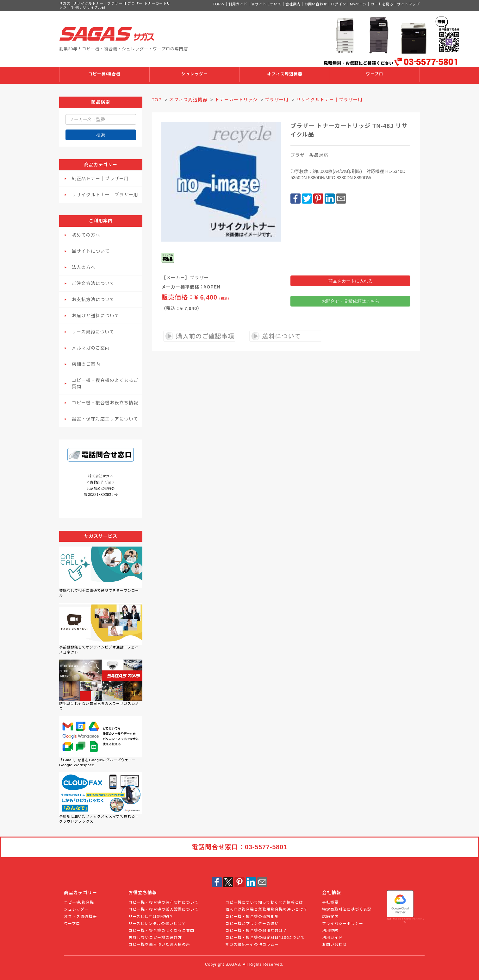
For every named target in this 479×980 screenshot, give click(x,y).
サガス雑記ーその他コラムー (252, 945)
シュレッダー (195, 74)
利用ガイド (238, 4)
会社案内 (293, 4)
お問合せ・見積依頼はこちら (351, 301)
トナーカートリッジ (236, 100)
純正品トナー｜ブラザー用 (100, 179)
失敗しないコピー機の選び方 (155, 938)
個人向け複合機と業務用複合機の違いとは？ (266, 909)
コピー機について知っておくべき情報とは (264, 902)
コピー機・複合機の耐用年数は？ (256, 931)
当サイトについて (266, 4)
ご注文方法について (93, 283)
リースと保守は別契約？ (151, 917)
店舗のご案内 (86, 364)
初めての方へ (86, 235)
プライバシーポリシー (343, 924)
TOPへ (219, 4)
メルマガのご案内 (91, 348)
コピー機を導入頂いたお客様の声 (159, 945)
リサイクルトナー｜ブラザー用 (105, 195)
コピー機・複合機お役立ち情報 (105, 403)
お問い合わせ (316, 4)
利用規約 (330, 931)
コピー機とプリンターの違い (252, 924)
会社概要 (330, 902)
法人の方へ (84, 267)
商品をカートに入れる (351, 281)
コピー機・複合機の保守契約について (163, 902)
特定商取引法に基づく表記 (347, 909)
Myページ (358, 4)
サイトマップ (408, 4)
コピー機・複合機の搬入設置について (163, 909)
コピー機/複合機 (105, 74)
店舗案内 (330, 917)
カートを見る (382, 4)
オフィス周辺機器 (285, 74)
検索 (101, 135)
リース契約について (93, 332)
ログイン (339, 4)
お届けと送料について (96, 316)
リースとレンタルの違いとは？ (157, 924)
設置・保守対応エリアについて (105, 419)
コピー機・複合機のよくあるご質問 (105, 383)
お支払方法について (93, 300)
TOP (157, 100)
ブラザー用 (277, 100)
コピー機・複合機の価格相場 (252, 917)
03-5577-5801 (266, 847)
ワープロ (375, 74)
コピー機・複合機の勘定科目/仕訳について (265, 938)
